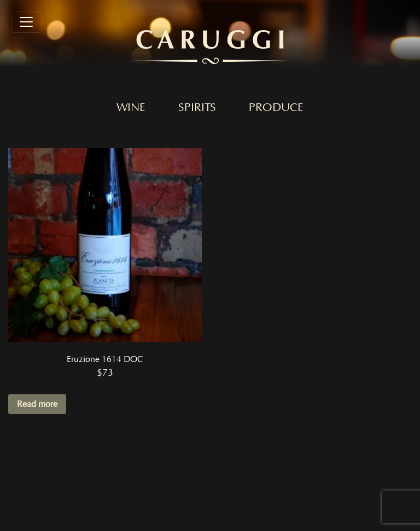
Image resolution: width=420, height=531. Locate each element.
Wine (131, 108)
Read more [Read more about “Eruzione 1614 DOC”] (37, 404)
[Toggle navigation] (26, 22)
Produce (276, 108)
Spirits (197, 108)
